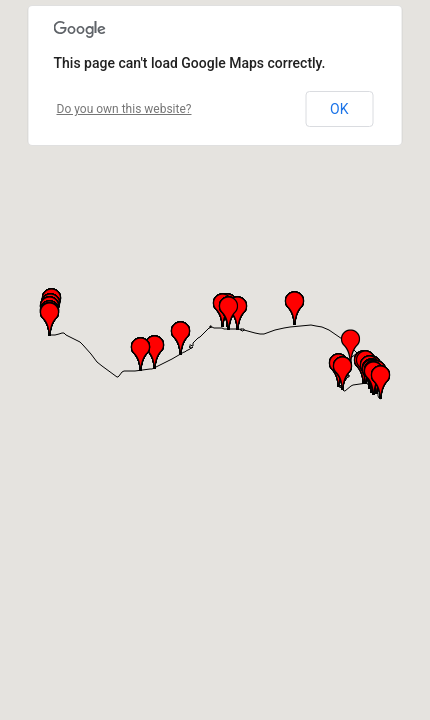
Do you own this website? (124, 109)
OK (339, 109)
